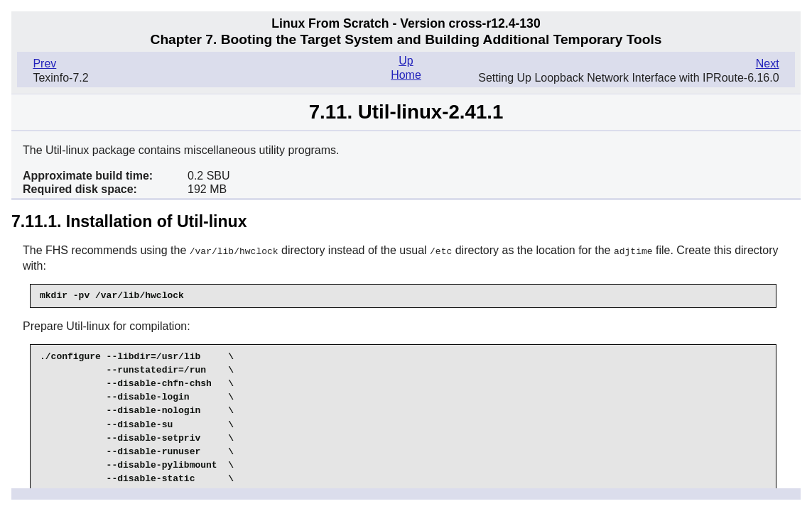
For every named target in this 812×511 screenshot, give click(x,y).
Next (768, 64)
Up (406, 61)
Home (406, 75)
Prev (44, 64)
